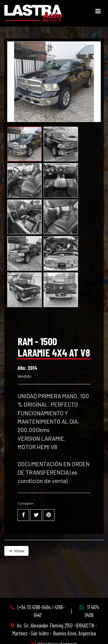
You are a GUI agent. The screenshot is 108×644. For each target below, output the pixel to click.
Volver (16, 551)
